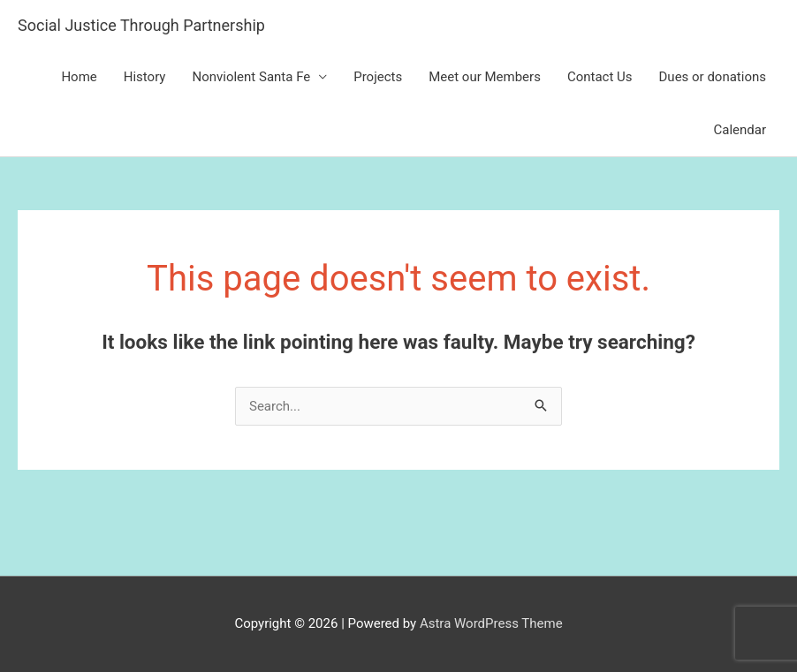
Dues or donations (713, 77)
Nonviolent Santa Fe (251, 77)
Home (79, 77)
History (145, 77)
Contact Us (600, 77)
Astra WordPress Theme (491, 623)
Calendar (740, 130)
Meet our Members (485, 77)
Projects (378, 77)
